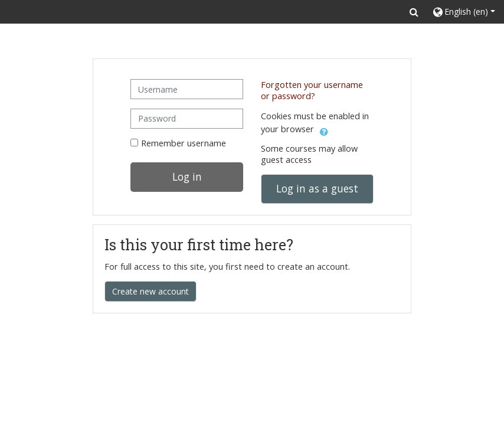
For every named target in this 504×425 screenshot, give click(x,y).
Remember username (184, 143)
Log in (187, 176)
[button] (414, 12)
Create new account (150, 291)
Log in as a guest (317, 188)
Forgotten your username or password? (312, 90)
